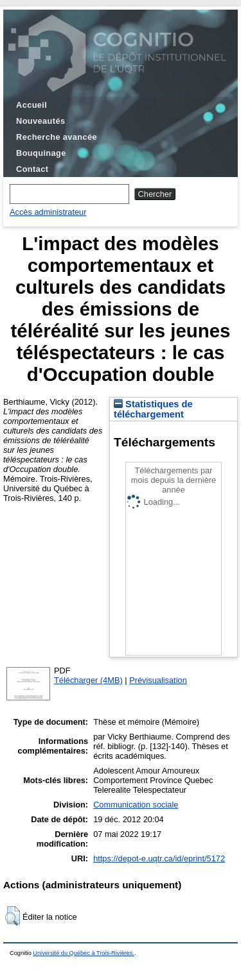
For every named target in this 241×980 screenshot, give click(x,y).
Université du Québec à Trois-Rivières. (84, 953)
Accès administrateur (48, 212)
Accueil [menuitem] (31, 105)
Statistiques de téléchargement (153, 409)
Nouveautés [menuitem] (40, 121)
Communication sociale (136, 805)
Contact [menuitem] (32, 169)
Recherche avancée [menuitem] (57, 137)
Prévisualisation (158, 680)
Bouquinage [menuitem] (41, 153)
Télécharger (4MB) (88, 680)
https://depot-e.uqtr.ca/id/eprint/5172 (159, 858)
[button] (13, 916)
